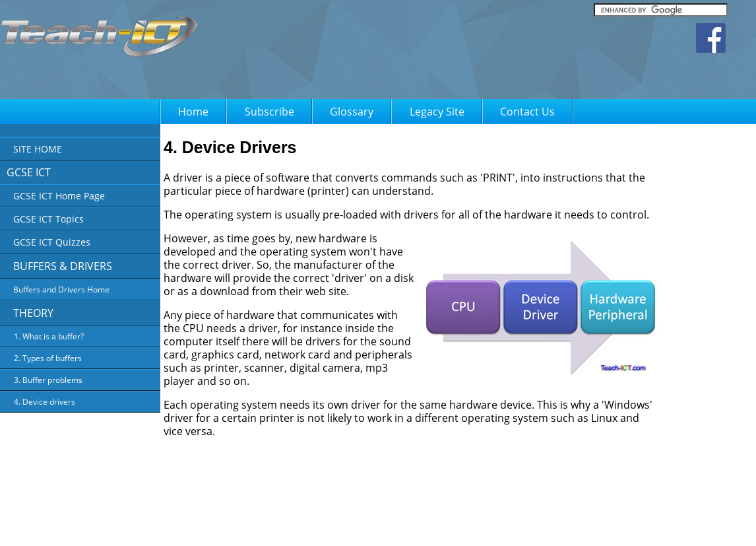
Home (193, 112)
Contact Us (527, 112)
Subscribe (269, 112)
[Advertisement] (471, 53)
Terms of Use (496, 527)
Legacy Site (437, 112)
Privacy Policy (438, 527)
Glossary (352, 112)
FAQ (538, 527)
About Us (388, 527)
